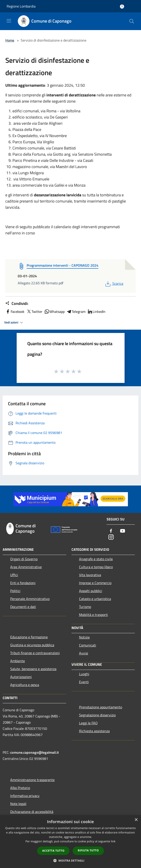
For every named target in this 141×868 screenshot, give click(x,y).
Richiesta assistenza (94, 731)
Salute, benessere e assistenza (33, 669)
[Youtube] (123, 531)
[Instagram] (111, 537)
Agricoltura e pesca (25, 685)
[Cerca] (132, 21)
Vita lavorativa (90, 575)
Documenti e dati (23, 607)
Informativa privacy (25, 796)
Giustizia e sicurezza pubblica (32, 645)
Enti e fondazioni (23, 583)
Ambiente (18, 661)
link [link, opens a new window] (113, 841)
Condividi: (17, 304)
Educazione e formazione (29, 637)
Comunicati (88, 645)
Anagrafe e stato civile (96, 559)
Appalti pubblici (91, 591)
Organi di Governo (24, 559)
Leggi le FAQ (88, 723)
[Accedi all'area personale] (122, 7)
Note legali (18, 804)
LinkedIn (96, 312)
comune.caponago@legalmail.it (35, 752)
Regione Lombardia (21, 6)
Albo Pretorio (20, 788)
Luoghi (84, 674)
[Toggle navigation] (9, 21)
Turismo (85, 607)
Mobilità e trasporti (93, 615)
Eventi (84, 682)
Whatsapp (54, 312)
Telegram (76, 312)
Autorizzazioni (21, 677)
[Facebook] (111, 531)
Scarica (114, 283)
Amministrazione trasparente (32, 780)
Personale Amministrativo (30, 599)
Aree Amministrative (26, 567)
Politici (15, 591)
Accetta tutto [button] (53, 851)
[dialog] (70, 842)
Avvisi (84, 653)
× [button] (136, 820)
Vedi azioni (14, 323)
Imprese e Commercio (95, 583)
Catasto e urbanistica (95, 599)
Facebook (15, 312)
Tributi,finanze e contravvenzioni (35, 653)
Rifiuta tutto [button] (88, 850)
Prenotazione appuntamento (101, 707)
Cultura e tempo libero (96, 567)
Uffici (14, 575)
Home (10, 40)
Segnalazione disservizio (97, 715)
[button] (71, 860)
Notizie (84, 637)
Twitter (34, 312)
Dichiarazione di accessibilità (32, 812)
